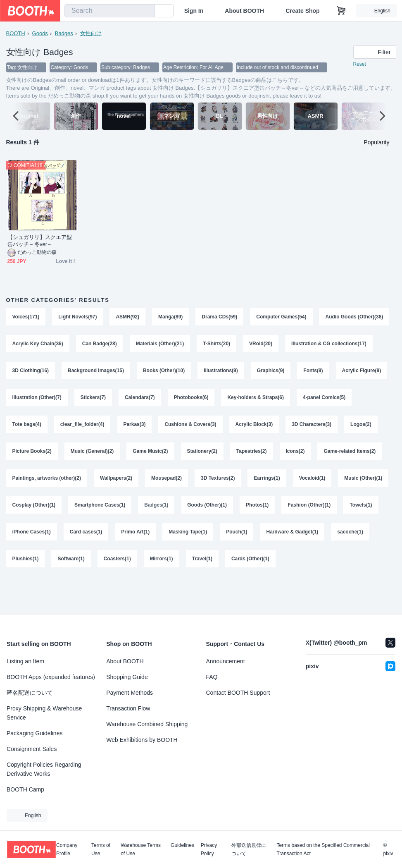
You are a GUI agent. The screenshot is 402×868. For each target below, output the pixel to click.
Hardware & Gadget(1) (78, 563)
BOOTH (16, 33)
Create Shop (302, 11)
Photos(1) (24, 536)
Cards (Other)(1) (31, 590)
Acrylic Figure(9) (70, 399)
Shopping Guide (127, 677)
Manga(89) (170, 317)
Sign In (194, 11)
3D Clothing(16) (125, 372)
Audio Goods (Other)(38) (41, 344)
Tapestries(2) (350, 454)
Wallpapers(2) (225, 481)
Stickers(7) (190, 399)
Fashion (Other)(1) (76, 536)
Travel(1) (358, 563)
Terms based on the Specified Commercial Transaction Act (323, 849)
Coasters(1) (274, 563)
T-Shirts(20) (294, 344)
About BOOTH (244, 11)
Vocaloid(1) (71, 508)
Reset (360, 65)
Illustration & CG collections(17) (50, 372)
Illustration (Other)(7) (134, 399)
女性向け (91, 33)
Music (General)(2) (191, 454)
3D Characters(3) (32, 454)
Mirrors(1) (318, 563)
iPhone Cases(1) (177, 536)
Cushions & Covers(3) (252, 426)
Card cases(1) (232, 536)
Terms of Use (101, 849)
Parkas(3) (196, 426)
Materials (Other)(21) (237, 344)
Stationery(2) (301, 454)
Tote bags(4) (88, 426)
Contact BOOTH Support (238, 693)
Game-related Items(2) (76, 481)
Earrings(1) (25, 508)
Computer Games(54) (282, 317)
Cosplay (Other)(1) (182, 508)
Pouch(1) (23, 563)
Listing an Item (25, 661)
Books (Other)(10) (258, 372)
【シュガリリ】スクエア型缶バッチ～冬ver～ (40, 241)
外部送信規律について (249, 849)
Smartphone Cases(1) (247, 508)
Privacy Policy (209, 849)
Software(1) (227, 563)
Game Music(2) (249, 454)
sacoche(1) (137, 563)
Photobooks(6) (288, 399)
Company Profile (67, 849)
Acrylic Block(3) (316, 426)
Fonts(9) (22, 399)
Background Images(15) (190, 372)
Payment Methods (130, 693)
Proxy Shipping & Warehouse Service (44, 713)
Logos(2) (82, 454)
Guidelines (182, 845)
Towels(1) (127, 536)
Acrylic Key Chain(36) (115, 344)
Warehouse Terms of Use (141, 849)
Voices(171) (26, 317)
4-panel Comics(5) (34, 426)
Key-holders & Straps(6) (353, 399)
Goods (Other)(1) (355, 508)
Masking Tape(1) (333, 536)
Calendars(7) (237, 399)
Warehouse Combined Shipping (147, 724)
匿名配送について (30, 693)
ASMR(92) (128, 317)
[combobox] (110, 11)
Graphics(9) (365, 372)
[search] (147, 11)
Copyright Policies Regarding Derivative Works (44, 769)
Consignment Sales (32, 749)
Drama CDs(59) (220, 317)
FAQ (212, 677)
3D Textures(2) (327, 481)
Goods (40, 33)
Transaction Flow (128, 708)
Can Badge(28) (176, 344)
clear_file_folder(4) (144, 426)
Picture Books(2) (130, 454)
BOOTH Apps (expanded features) (51, 677)
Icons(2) (22, 481)
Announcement (226, 661)
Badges (64, 33)
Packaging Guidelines (34, 733)
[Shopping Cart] (341, 11)
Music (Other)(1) (122, 508)
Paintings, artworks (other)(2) (156, 481)
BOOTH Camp (25, 789)
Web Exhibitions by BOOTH (142, 740)
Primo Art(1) (281, 536)
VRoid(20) (338, 344)
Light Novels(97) (77, 317)
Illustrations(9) (315, 372)
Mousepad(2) (276, 481)
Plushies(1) (182, 563)
